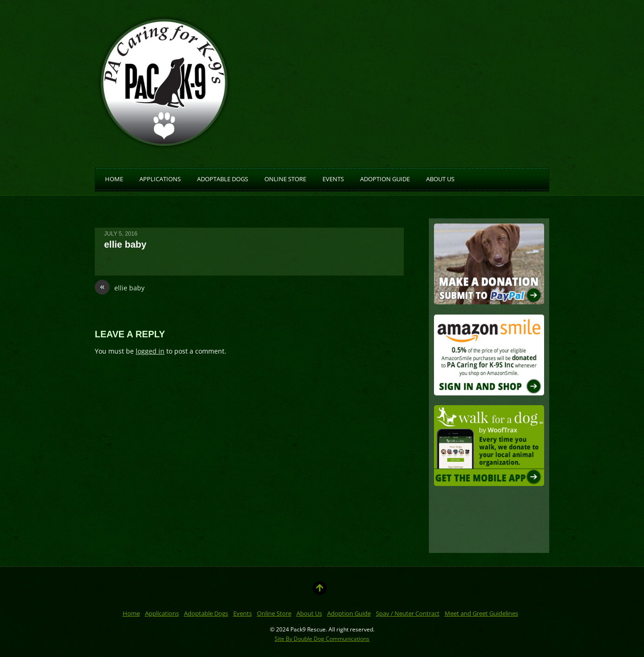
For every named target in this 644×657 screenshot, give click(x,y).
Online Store (285, 178)
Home (114, 178)
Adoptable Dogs (223, 178)
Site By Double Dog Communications (322, 638)
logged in (150, 351)
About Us (440, 178)
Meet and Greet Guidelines (481, 613)
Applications (160, 178)
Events (333, 178)
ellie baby (120, 288)
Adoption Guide (385, 178)
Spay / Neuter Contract (408, 613)
